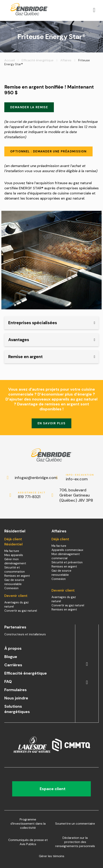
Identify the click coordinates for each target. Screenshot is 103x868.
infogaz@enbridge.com (32, 478)
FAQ (8, 681)
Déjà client (60, 539)
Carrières (13, 665)
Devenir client (16, 596)
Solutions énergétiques (17, 709)
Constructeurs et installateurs (25, 634)
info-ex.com (80, 477)
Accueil (10, 60)
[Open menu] (94, 10)
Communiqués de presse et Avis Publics (28, 842)
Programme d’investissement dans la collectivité (28, 824)
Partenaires (15, 627)
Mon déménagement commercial (66, 556)
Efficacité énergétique (38, 60)
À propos (13, 648)
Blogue (11, 657)
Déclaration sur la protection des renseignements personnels (75, 842)
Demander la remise (29, 107)
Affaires (66, 60)
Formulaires (16, 690)
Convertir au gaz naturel (21, 611)
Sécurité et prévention (67, 562)
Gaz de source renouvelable (14, 582)
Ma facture (12, 551)
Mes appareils (14, 555)
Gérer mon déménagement (15, 561)
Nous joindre (16, 698)
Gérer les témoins (52, 856)
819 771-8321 (32, 495)
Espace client (52, 789)
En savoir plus (52, 423)
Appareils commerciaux (67, 550)
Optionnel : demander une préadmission (48, 151)
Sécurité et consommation (15, 570)
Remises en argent (17, 576)
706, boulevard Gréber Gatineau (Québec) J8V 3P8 (76, 495)
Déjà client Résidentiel (13, 542)
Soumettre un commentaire (75, 824)
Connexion (11, 588)
